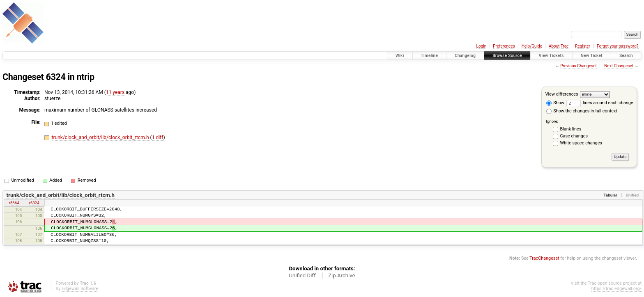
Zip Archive (342, 275)
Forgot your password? (618, 46)
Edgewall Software (80, 289)
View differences (562, 94)
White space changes (581, 143)
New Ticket (592, 56)
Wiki (400, 56)
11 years (115, 92)
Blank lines (571, 129)
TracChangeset (544, 258)
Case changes (574, 136)
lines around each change (600, 103)
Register (583, 46)
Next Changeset (619, 66)
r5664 (14, 203)
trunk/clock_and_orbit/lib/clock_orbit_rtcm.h (101, 137)
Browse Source (507, 56)
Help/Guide (532, 46)
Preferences (504, 46)
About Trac (559, 46)
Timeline (430, 56)
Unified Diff (302, 275)
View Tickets (551, 56)
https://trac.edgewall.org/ (616, 289)
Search (626, 56)
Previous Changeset (578, 66)
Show (555, 103)
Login (482, 46)
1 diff (158, 137)
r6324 (34, 203)
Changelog (465, 56)
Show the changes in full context (582, 111)
